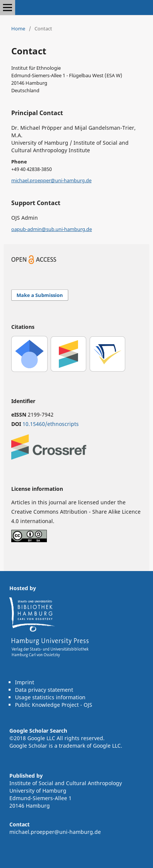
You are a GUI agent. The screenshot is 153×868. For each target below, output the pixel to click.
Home (18, 28)
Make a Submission (40, 295)
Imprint (25, 682)
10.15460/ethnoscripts (51, 424)
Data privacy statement (44, 690)
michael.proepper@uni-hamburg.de (51, 180)
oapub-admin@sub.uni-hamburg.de (52, 229)
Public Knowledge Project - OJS (54, 705)
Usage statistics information (50, 697)
